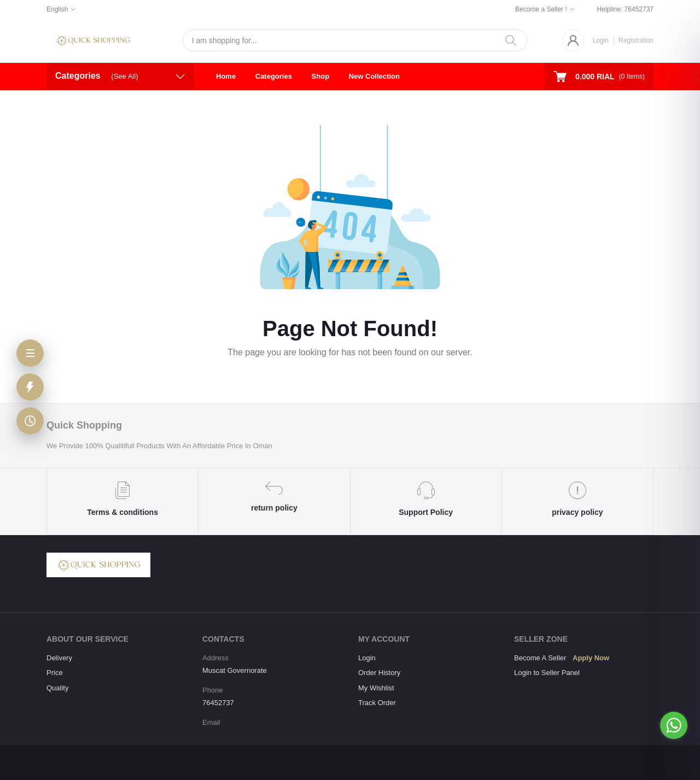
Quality (57, 688)
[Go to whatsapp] (674, 725)
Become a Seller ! (541, 9)
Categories (274, 76)
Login (601, 40)
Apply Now (591, 658)
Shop (321, 76)
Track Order (377, 703)
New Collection (374, 76)
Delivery (59, 658)
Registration (636, 40)
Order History (379, 673)
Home (226, 76)
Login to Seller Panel (547, 673)
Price (55, 673)
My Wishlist (376, 688)
